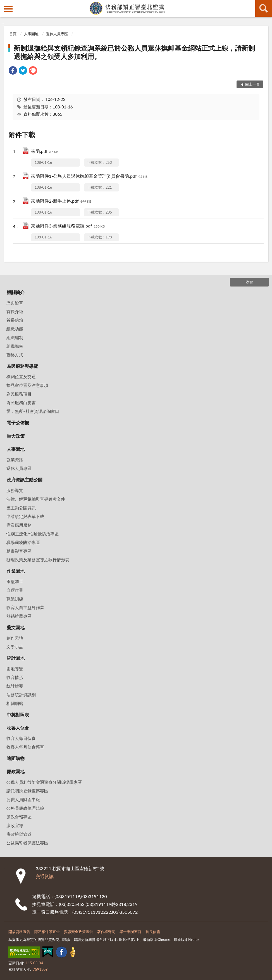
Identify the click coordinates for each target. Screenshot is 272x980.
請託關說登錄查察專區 (27, 791)
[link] (13, 71)
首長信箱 (15, 320)
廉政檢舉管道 (19, 834)
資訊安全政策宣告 (78, 932)
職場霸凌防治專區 (23, 542)
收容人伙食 (18, 728)
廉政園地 (16, 771)
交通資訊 (45, 876)
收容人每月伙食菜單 (25, 747)
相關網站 (15, 703)
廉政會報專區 (19, 817)
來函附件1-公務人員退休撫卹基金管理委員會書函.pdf (89, 177)
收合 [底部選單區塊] (249, 282)
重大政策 (16, 436)
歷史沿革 (15, 303)
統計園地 (16, 658)
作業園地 (16, 571)
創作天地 (15, 638)
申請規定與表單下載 (25, 516)
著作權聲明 (106, 932)
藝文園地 (16, 627)
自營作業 (15, 590)
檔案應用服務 (19, 525)
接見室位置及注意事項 (27, 385)
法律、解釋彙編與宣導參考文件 (36, 499)
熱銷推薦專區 (19, 616)
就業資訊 (15, 460)
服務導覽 (15, 490)
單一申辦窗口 (130, 932)
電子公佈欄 (18, 422)
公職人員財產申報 (23, 799)
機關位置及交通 (21, 377)
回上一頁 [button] (252, 84)
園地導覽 (15, 669)
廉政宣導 (15, 825)
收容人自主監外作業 (25, 607)
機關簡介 (16, 292)
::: (4, 4)
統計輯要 (15, 686)
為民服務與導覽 (22, 366)
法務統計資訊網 (21, 695)
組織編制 (15, 337)
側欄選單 (8, 9)
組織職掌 (15, 346)
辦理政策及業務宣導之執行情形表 (38, 560)
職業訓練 (15, 599)
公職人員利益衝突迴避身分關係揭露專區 (44, 782)
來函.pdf (45, 152)
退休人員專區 (57, 34)
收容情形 (15, 677)
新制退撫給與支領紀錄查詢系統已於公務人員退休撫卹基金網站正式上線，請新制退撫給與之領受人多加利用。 (134, 52)
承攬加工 (15, 581)
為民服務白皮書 (21, 403)
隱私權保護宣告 (47, 932)
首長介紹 (15, 311)
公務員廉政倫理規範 (25, 808)
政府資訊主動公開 (25, 480)
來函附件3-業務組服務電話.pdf (68, 226)
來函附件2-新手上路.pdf (61, 201)
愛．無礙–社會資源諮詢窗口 (33, 411)
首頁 (13, 34)
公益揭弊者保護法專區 (27, 843)
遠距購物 (16, 758)
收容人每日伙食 (21, 738)
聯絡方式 (15, 355)
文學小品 (15, 647)
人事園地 (31, 34)
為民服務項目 (19, 394)
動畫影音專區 (19, 551)
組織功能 (15, 329)
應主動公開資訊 (21, 508)
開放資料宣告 (19, 932)
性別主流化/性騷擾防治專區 (33, 534)
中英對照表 (18, 715)
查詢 (264, 8)
